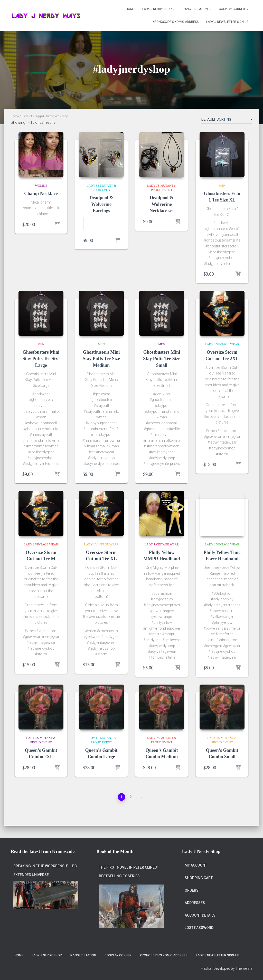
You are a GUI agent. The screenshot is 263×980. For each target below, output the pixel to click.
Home (130, 9)
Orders (192, 886)
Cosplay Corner (234, 9)
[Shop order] (227, 120)
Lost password (199, 923)
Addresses (195, 898)
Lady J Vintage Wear (222, 344)
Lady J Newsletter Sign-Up (227, 22)
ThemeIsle (244, 968)
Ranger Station (197, 9)
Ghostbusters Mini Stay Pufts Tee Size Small (162, 359)
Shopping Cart (199, 873)
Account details (200, 911)
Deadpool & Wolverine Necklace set (162, 204)
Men (222, 186)
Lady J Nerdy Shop (159, 9)
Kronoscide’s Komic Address (176, 22)
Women (41, 186)
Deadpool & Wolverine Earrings (101, 204)
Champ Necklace (41, 194)
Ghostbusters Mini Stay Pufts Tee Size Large (41, 359)
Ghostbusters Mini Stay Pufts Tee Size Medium (101, 359)
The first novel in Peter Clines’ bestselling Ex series (128, 867)
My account (196, 861)
